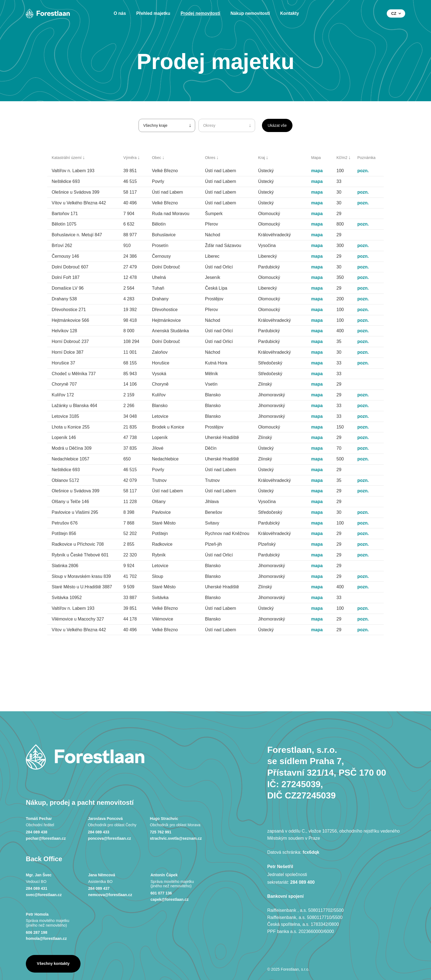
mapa (317, 171)
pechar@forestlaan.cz (46, 838)
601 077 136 (161, 893)
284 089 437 (99, 888)
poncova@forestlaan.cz (110, 838)
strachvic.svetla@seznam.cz (176, 838)
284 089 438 (37, 832)
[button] (396, 13)
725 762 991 (161, 832)
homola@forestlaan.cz (46, 938)
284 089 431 (37, 888)
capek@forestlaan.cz (169, 899)
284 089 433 (99, 832)
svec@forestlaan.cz (44, 895)
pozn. (363, 171)
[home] (48, 13)
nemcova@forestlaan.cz (110, 895)
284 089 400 (302, 882)
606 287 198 (37, 932)
